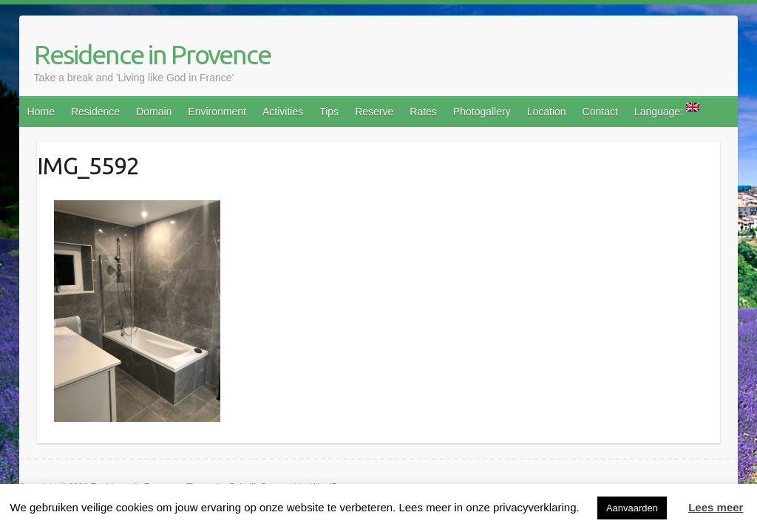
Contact (600, 112)
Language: (667, 110)
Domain (154, 112)
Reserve (374, 112)
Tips (329, 112)
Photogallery (482, 112)
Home (41, 112)
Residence (95, 112)
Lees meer (716, 507)
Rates (423, 112)
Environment (217, 112)
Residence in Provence (152, 54)
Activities (283, 112)
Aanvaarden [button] (632, 508)
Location (547, 112)
